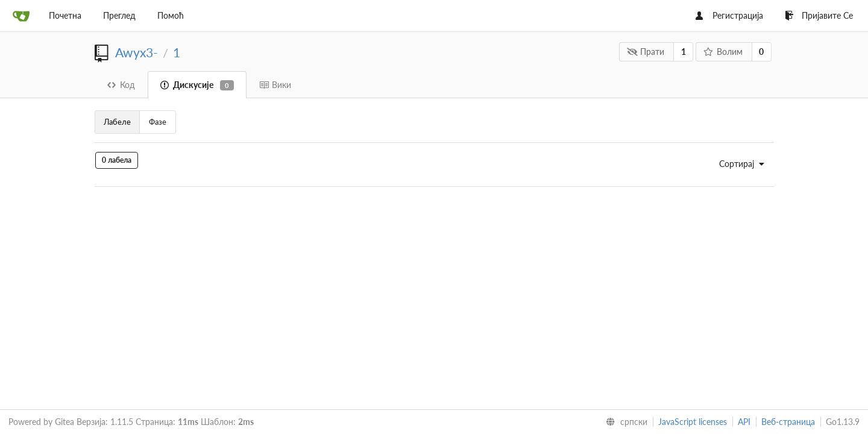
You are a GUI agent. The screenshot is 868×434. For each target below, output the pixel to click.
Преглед (119, 15)
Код (121, 85)
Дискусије (197, 85)
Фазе (158, 122)
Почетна (65, 15)
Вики (275, 85)
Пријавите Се (819, 15)
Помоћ (171, 15)
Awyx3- (137, 52)
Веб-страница (788, 422)
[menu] (738, 164)
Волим (723, 52)
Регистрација (729, 15)
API (744, 422)
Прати (646, 52)
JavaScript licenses (693, 422)
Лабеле (117, 122)
